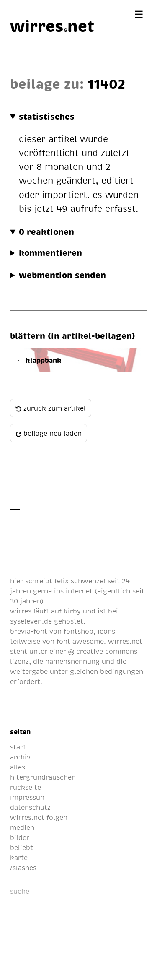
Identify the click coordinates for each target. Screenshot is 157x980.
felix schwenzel (80, 581)
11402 (106, 83)
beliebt (22, 847)
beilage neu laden (49, 433)
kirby (72, 611)
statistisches (47, 116)
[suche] (52, 891)
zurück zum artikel (51, 408)
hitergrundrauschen (43, 777)
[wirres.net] (52, 26)
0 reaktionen (46, 231)
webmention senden (62, 275)
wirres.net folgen (39, 817)
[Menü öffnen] (139, 14)
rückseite (26, 787)
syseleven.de (31, 621)
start (18, 747)
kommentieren (50, 252)
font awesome (80, 641)
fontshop (78, 631)
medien (22, 827)
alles (18, 767)
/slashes (23, 868)
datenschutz (30, 807)
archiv (20, 757)
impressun (27, 797)
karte (19, 858)
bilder (20, 837)
